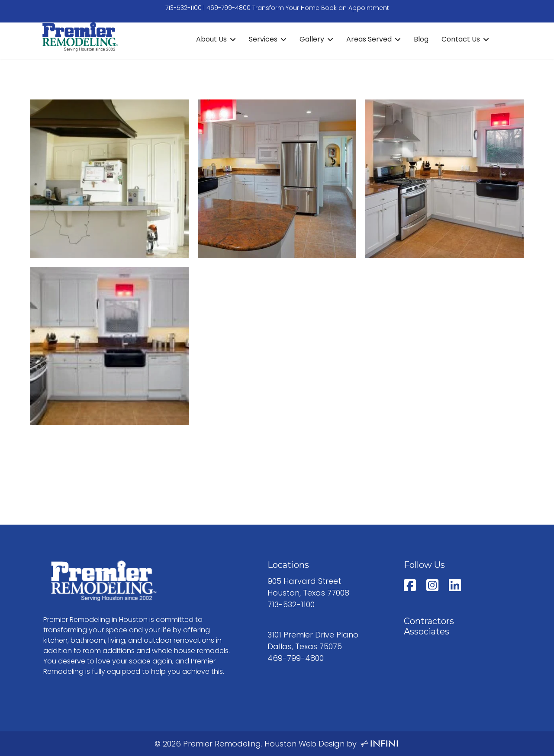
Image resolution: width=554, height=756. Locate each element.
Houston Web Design (304, 744)
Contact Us (461, 39)
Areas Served (369, 39)
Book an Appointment (355, 8)
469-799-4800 (229, 8)
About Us (211, 39)
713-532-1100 (184, 8)
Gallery (312, 39)
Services (263, 39)
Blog (421, 39)
